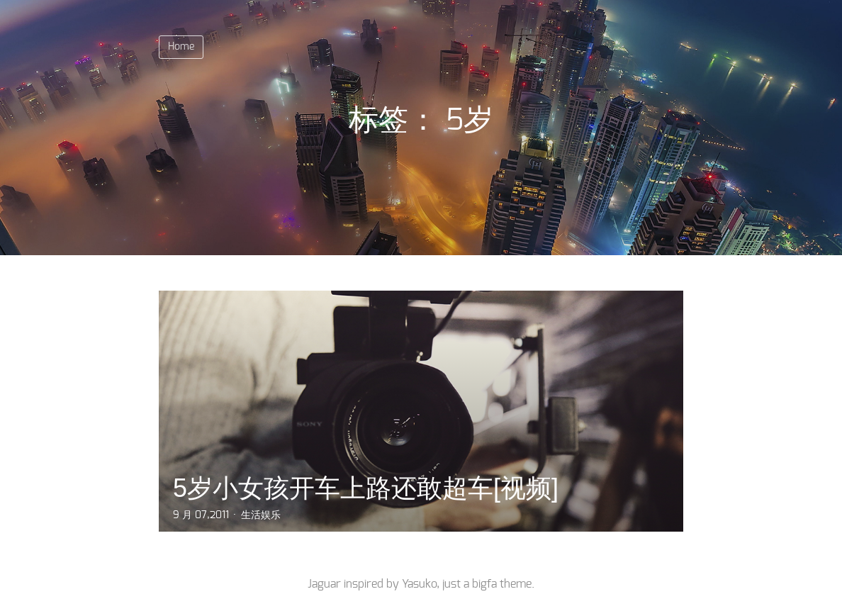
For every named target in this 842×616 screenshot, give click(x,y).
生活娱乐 (261, 515)
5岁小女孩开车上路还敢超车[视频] (366, 488)
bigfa (484, 584)
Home (181, 47)
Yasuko (419, 584)
